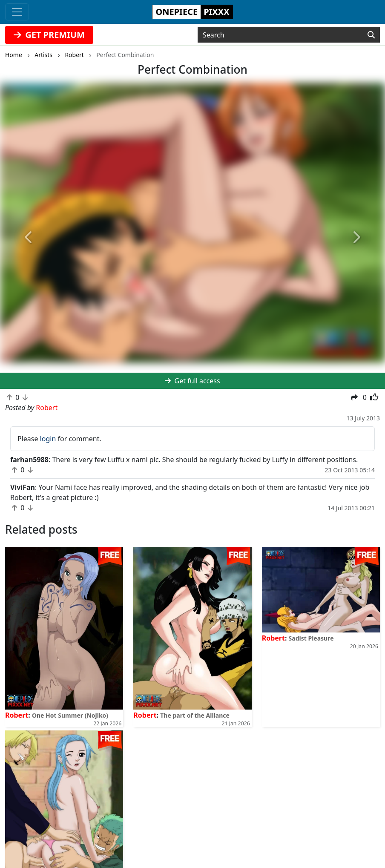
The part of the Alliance (195, 715)
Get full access (192, 381)
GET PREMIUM (49, 35)
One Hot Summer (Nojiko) (70, 715)
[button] (29, 238)
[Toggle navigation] (17, 12)
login (48, 439)
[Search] (371, 35)
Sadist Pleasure (311, 638)
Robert (17, 715)
